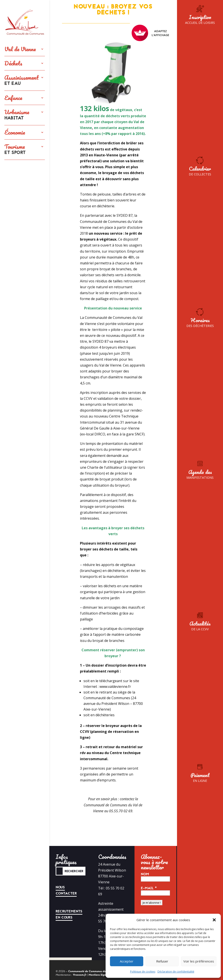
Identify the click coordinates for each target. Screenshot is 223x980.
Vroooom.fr (80, 975)
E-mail (149, 888)
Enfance (13, 98)
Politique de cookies (143, 972)
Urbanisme (17, 115)
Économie (15, 132)
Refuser (162, 961)
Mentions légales (99, 975)
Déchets (13, 63)
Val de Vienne (20, 49)
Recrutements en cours (69, 914)
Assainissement (21, 80)
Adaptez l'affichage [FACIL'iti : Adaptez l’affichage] (150, 33)
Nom (145, 874)
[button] (214, 920)
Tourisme (15, 150)
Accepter (127, 961)
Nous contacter (66, 890)
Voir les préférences (199, 961)
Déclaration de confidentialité (176, 972)
